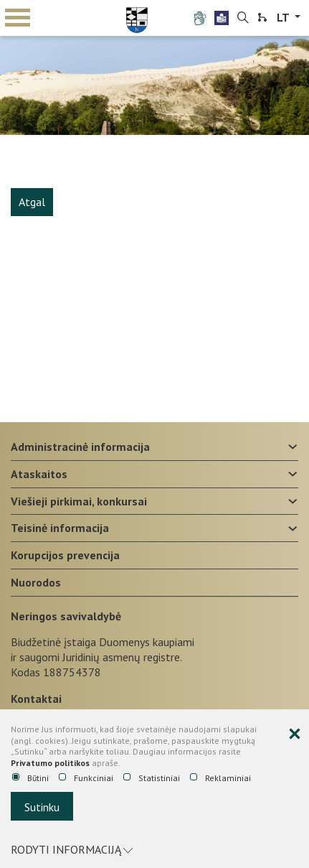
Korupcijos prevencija (65, 555)
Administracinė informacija (80, 447)
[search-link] (243, 18)
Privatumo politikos (50, 763)
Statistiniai (152, 778)
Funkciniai (86, 778)
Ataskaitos (39, 474)
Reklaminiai (220, 778)
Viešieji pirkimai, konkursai (79, 501)
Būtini (30, 778)
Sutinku (42, 807)
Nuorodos (36, 582)
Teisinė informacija (60, 528)
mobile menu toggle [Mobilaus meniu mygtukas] (18, 18)
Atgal (32, 202)
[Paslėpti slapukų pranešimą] (295, 734)
